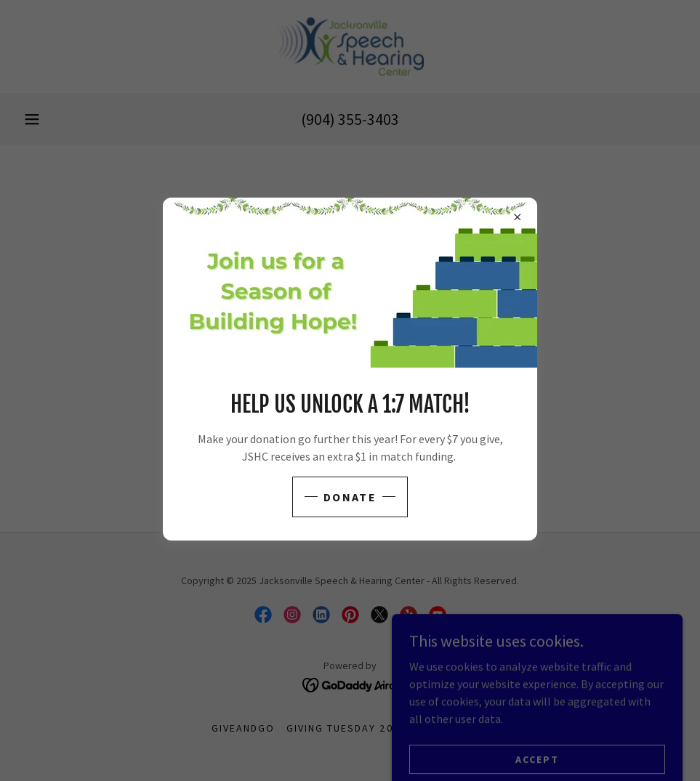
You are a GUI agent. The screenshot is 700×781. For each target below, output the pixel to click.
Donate (350, 497)
